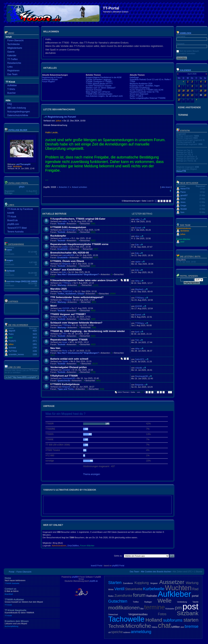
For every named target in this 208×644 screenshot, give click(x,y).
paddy (65, 247)
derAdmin (17, 166)
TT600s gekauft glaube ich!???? (99, 84)
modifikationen (124, 608)
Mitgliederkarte (15, 48)
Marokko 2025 (58, 289)
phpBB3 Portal (118, 566)
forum (139, 595)
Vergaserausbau (138, 614)
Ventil (119, 589)
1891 (35, 344)
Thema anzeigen (92, 474)
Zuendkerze (128, 583)
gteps (22, 187)
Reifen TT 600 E (136, 96)
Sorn (182, 212)
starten (191, 620)
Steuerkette (134, 589)
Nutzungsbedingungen (19, 112)
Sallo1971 (140, 359)
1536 (35, 351)
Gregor (183, 206)
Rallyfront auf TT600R (65, 376)
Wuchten (178, 588)
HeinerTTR (181, 171)
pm (178, 608)
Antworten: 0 (64, 187)
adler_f (66, 221)
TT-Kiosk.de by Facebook (20, 209)
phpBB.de (94, 581)
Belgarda (66, 264)
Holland (154, 620)
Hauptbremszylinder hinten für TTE (144, 92)
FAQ (10, 104)
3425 (35, 334)
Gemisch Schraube (94, 90)
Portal (12, 572)
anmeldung (141, 632)
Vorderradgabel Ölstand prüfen (69, 367)
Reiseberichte (14, 63)
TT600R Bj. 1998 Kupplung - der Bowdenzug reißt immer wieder (88, 331)
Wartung (62, 285)
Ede (137, 245)
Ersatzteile (63, 249)
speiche (117, 632)
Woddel (184, 209)
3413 (35, 338)
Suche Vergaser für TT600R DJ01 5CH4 (147, 90)
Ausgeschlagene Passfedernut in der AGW (104, 77)
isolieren (127, 632)
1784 (35, 348)
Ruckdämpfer (58, 236)
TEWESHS (67, 291)
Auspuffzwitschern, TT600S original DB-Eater (79, 219)
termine (154, 607)
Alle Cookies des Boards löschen (156, 572)
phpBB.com (13, 224)
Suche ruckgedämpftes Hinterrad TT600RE (148, 98)
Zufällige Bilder (18, 130)
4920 (35, 331)
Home (32, 581)
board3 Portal (96, 566)
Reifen (111, 596)
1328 (35, 354)
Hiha (137, 281)
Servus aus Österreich (139, 94)
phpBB (75, 577)
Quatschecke (64, 381)
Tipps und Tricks (66, 389)
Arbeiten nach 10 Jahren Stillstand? (101, 88)
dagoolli (12, 331)
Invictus (66, 238)
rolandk (139, 368)
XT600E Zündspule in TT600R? (99, 82)
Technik (61, 224)
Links (10, 67)
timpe (65, 342)
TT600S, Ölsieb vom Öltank (68, 261)
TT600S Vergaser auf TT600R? (68, 314)
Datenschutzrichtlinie (18, 115)
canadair (66, 370)
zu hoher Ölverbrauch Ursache (99, 86)
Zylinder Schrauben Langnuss (98, 80)
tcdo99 (11, 213)
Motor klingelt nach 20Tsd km (98, 92)
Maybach (139, 289)
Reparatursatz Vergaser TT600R (69, 340)
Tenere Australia (15, 232)
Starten (115, 583)
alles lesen (166, 187)
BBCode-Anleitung (17, 108)
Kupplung (142, 583)
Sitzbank (188, 613)
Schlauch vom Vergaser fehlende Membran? (76, 323)
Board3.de (12, 220)
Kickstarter (170, 609)
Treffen (136, 602)
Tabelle (195, 602)
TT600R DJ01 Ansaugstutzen (69, 227)
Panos (183, 192)
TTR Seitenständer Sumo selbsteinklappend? (77, 297)
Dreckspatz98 (69, 378)
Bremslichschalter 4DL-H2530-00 (70, 253)
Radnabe (152, 596)
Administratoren (59, 546)
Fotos (162, 614)
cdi (109, 632)
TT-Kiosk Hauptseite (32, 613)
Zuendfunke (123, 596)
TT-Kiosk (12, 217)
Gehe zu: (118, 556)
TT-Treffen (12, 59)
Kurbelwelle (154, 589)
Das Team (12, 74)
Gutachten (118, 601)
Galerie (11, 52)
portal (195, 596)
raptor (138, 262)
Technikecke (14, 44)
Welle (164, 601)
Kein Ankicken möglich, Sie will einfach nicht (104, 96)
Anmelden (184, 33)
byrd (137, 332)
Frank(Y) (12, 341)
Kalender (12, 56)
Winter (111, 590)
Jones (183, 202)
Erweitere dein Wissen (32, 624)
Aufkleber (12, 85)
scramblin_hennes (16, 354)
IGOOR (66, 308)
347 (170, 392)
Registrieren (13, 71)
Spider (65, 361)
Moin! (54, 306)
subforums (173, 620)
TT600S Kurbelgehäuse (66, 384)
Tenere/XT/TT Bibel (17, 228)
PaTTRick (13, 351)
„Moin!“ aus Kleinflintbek (67, 270)
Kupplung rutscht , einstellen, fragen (145, 86)
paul (11, 338)
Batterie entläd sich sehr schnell (69, 359)
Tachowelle (126, 619)
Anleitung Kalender (50, 80)
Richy (65, 317)
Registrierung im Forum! (52, 77)
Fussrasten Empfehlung (140, 88)
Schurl (183, 199)
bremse (192, 626)
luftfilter (176, 627)
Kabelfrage (134, 77)
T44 (64, 334)
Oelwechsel (113, 615)
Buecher (12, 93)
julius (11, 344)
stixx (137, 236)
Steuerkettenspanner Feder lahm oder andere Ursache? (85, 280)
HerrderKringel (69, 230)
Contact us (32, 591)
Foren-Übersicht (15, 40)
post (190, 606)
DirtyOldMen (73, 546)
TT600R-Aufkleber (32, 602)
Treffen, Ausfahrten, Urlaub (71, 294)
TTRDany (67, 283)
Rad (195, 589)
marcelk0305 (68, 255)
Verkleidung (182, 602)
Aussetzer (172, 582)
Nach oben (170, 191)
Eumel (138, 228)
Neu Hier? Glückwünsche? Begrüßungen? (78, 274)
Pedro (11, 334)
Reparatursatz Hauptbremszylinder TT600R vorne (79, 244)
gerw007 (184, 195)
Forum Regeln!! (49, 82)
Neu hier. (56, 348)
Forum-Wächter (87, 546)
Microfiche (138, 626)
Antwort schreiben (79, 187)
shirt (182, 627)
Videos (154, 627)
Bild (142, 609)
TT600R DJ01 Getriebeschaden (99, 94)
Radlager (148, 602)
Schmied (12, 348)
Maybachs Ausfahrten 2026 (141, 84)
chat (164, 625)
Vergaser (154, 583)
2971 (35, 341)
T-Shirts (11, 89)
